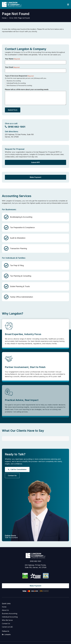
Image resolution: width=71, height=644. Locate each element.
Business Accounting (14, 81)
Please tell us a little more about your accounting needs (27, 89)
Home (4, 18)
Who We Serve (7, 614)
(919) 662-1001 (35, 555)
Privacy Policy (47, 638)
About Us (5, 603)
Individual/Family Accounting (16, 83)
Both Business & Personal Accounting (19, 85)
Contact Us (6, 617)
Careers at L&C (7, 620)
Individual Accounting (10, 610)
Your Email (12, 67)
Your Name (12, 59)
